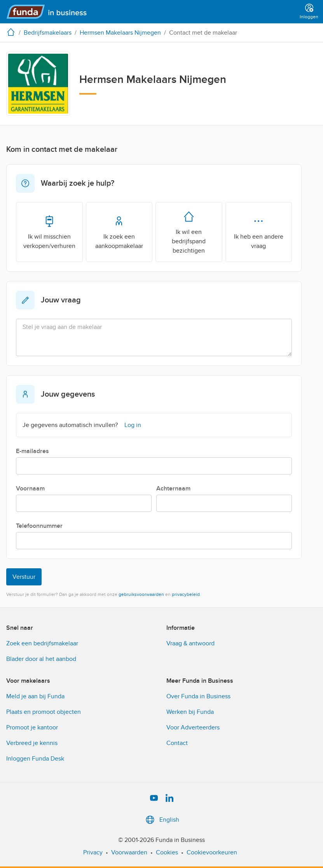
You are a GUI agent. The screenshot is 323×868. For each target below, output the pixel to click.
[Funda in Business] (50, 12)
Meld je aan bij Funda (35, 696)
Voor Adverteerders (193, 727)
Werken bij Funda (190, 712)
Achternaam (173, 488)
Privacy (93, 852)
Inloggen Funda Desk (35, 759)
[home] (12, 32)
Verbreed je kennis (32, 743)
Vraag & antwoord (190, 643)
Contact (177, 743)
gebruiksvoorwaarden (141, 594)
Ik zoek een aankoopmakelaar (119, 232)
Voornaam (30, 488)
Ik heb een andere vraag (259, 232)
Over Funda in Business (198, 696)
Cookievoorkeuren (212, 852)
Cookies (167, 852)
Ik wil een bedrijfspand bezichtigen (189, 232)
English (161, 820)
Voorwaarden (129, 852)
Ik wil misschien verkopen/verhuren (49, 232)
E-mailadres (32, 451)
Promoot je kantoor (32, 727)
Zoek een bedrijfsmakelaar (42, 643)
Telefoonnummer (39, 526)
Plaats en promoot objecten (44, 712)
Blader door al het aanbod (41, 659)
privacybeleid (186, 594)
